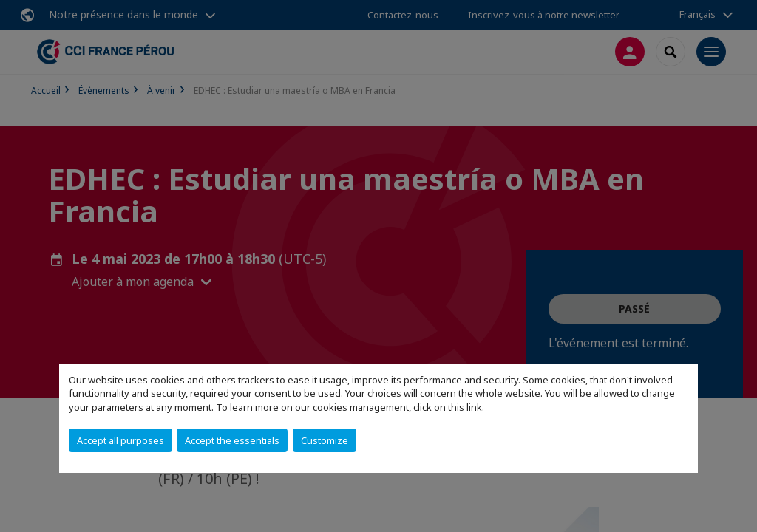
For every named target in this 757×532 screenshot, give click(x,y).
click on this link (448, 407)
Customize (325, 440)
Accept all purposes (120, 440)
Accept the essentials (232, 440)
